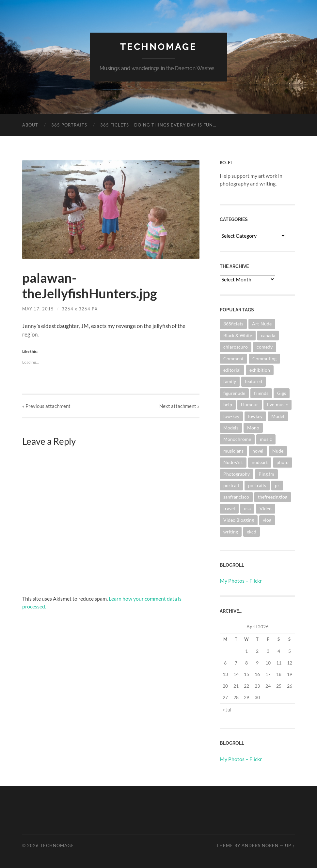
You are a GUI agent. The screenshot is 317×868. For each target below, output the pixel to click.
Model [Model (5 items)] (278, 416)
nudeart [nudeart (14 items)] (260, 462)
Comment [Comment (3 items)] (233, 359)
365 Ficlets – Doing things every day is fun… (158, 125)
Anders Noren (260, 846)
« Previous (46, 406)
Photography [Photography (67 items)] (237, 474)
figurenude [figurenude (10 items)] (234, 393)
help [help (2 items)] (228, 404)
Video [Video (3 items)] (266, 509)
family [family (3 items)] (230, 381)
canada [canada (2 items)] (268, 335)
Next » (179, 406)
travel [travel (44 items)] (229, 509)
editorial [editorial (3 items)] (232, 370)
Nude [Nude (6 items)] (278, 451)
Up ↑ (290, 846)
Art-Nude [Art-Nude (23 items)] (262, 324)
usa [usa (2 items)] (247, 509)
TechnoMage (158, 47)
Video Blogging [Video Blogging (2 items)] (239, 520)
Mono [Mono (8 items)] (253, 428)
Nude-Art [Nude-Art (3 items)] (233, 462)
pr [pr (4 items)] (277, 485)
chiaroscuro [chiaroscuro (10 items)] (236, 347)
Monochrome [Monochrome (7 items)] (237, 439)
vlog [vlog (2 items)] (267, 520)
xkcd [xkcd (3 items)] (252, 532)
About (30, 125)
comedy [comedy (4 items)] (265, 347)
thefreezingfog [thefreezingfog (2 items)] (273, 497)
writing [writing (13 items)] (231, 532)
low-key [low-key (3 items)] (231, 416)
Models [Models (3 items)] (231, 428)
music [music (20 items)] (266, 439)
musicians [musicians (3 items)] (233, 451)
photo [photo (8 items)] (283, 462)
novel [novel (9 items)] (258, 451)
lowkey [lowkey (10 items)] (255, 416)
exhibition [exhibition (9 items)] (260, 370)
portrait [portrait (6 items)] (231, 485)
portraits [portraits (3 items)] (257, 485)
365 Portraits (69, 125)
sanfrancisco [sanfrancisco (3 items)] (236, 497)
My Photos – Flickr (241, 581)
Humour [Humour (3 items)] (250, 404)
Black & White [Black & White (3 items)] (238, 335)
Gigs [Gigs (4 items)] (282, 393)
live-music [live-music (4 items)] (277, 404)
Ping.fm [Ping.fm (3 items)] (266, 474)
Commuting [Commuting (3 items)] (264, 359)
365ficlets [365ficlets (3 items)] (233, 324)
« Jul (227, 710)
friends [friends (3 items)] (261, 393)
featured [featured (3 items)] (254, 381)
